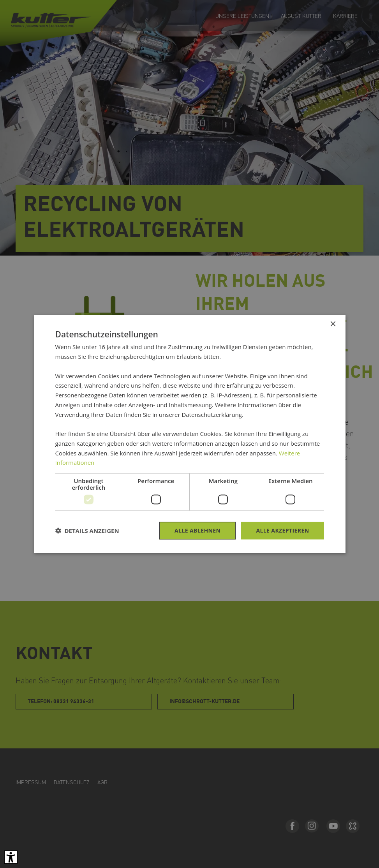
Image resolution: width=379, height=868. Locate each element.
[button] (87, 531)
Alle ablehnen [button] (197, 530)
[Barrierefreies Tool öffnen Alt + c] (11, 857)
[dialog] (189, 434)
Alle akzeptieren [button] (282, 530)
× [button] (333, 324)
